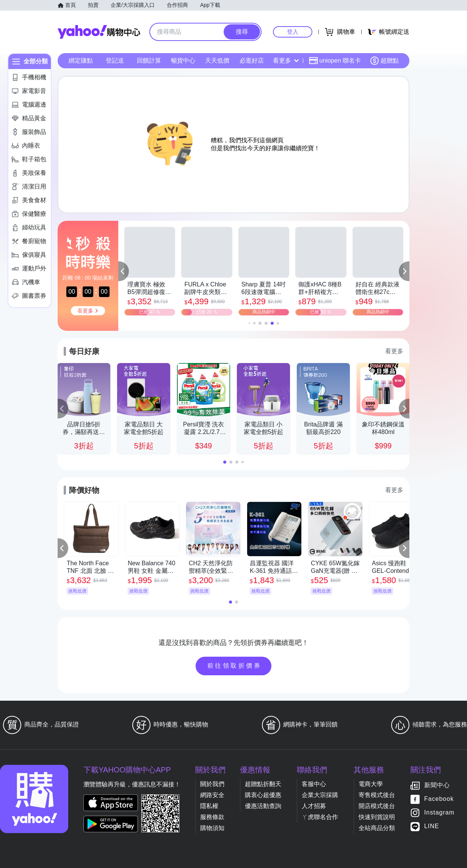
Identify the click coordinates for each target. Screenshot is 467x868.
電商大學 (371, 784)
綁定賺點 (81, 61)
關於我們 (212, 784)
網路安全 (212, 795)
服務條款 (212, 817)
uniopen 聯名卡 (335, 61)
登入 (293, 32)
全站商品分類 (377, 828)
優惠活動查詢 (263, 806)
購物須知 (212, 828)
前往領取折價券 (235, 666)
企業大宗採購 (320, 795)
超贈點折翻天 (263, 784)
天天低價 (217, 61)
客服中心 (314, 784)
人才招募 (314, 806)
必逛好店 (252, 61)
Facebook (439, 799)
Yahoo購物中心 (99, 32)
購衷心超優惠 (263, 795)
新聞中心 (437, 785)
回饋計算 (149, 61)
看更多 (286, 61)
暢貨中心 (183, 61)
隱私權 (209, 806)
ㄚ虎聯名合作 (320, 817)
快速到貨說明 (377, 817)
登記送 (115, 61)
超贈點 (384, 61)
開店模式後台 (377, 806)
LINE (432, 826)
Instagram (439, 813)
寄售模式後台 (377, 795)
